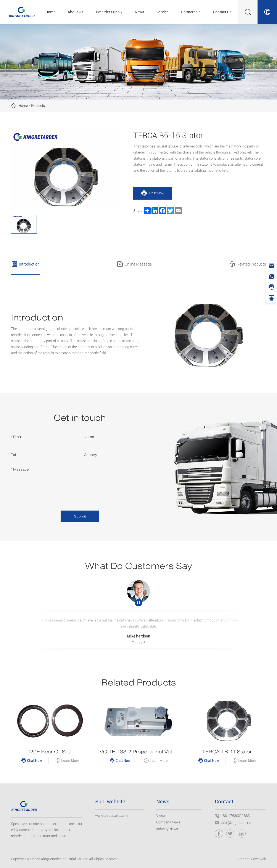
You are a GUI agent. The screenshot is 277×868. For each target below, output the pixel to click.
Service (163, 12)
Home (50, 12)
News (139, 12)
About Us (76, 12)
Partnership (191, 12)
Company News (168, 822)
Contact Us (222, 12)
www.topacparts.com (111, 816)
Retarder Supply (109, 12)
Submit (80, 516)
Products (38, 106)
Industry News (167, 829)
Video (161, 816)
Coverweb (258, 859)
